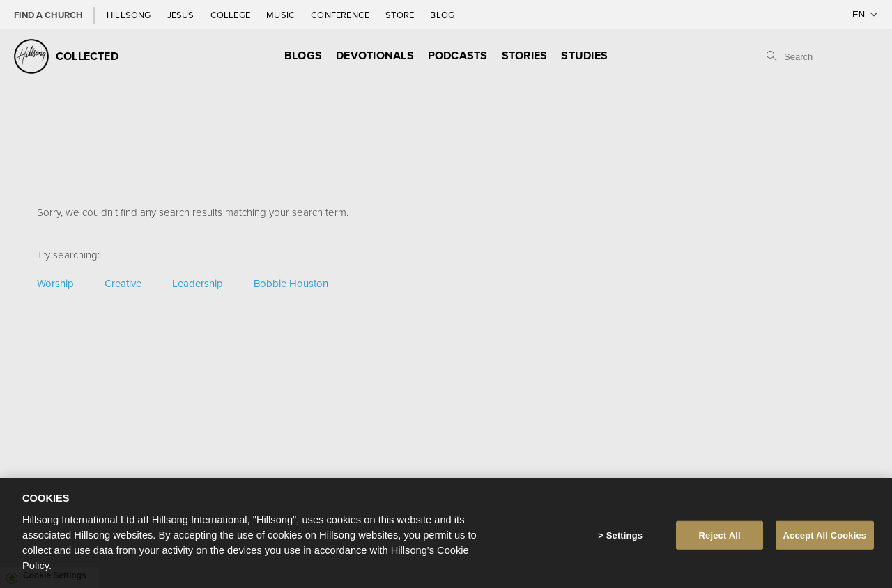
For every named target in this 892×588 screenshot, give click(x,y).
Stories (525, 55)
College (231, 15)
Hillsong (130, 15)
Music (282, 15)
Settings (624, 540)
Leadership (198, 283)
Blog (442, 15)
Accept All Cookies (825, 540)
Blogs (303, 55)
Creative (123, 283)
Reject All (720, 540)
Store (401, 15)
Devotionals (375, 55)
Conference (341, 15)
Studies (584, 55)
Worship (55, 283)
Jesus (182, 15)
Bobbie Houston (291, 283)
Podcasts (458, 55)
